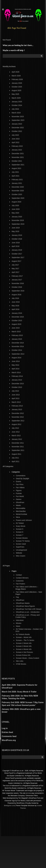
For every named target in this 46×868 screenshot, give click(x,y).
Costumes (20, 581)
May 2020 (15, 213)
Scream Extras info (23, 655)
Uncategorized (21, 550)
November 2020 (18, 191)
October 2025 (17, 87)
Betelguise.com (9, 806)
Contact (19, 575)
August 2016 (16, 295)
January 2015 (17, 339)
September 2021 (18, 165)
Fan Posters (21, 584)
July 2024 (15, 109)
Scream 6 (20, 532)
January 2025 (17, 102)
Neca (18, 517)
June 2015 (16, 328)
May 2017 (15, 269)
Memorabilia (21, 508)
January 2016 (17, 313)
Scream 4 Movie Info (24, 649)
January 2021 (17, 183)
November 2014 (18, 346)
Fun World (20, 496)
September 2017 (18, 257)
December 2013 (18, 384)
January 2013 (17, 409)
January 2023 (17, 124)
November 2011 (18, 447)
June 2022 (16, 139)
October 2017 (17, 254)
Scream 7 (20, 535)
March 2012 (16, 436)
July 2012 (15, 428)
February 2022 (17, 146)
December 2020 (18, 187)
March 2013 (16, 402)
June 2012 (16, 432)
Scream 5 (20, 529)
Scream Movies (22, 538)
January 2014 (17, 380)
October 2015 (17, 321)
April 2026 (16, 72)
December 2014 (18, 343)
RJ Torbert (20, 523)
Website (19, 553)
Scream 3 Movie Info (24, 646)
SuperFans (20, 547)
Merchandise (21, 511)
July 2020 (15, 205)
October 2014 (17, 350)
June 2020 (16, 209)
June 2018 (16, 243)
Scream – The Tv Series (25, 640)
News (18, 626)
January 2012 (17, 439)
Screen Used (21, 544)
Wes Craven (21, 556)
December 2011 (18, 443)
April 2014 (16, 369)
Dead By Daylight (23, 479)
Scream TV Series (23, 541)
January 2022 (17, 150)
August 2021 (16, 168)
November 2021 (18, 157)
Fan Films (20, 484)
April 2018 (16, 246)
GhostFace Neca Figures (25, 606)
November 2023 (18, 117)
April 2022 (16, 142)
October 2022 (17, 131)
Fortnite (19, 493)
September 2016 (18, 291)
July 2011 (15, 458)
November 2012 (18, 417)
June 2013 (16, 395)
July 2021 (15, 172)
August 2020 (16, 202)
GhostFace (20, 502)
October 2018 (17, 239)
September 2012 (18, 421)
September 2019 (18, 224)
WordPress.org (9, 740)
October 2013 (17, 387)
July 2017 (15, 265)
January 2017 (17, 280)
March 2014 (16, 372)
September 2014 (18, 354)
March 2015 (16, 332)
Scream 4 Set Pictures (24, 652)
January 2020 (17, 217)
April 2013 (16, 398)
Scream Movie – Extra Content (28, 658)
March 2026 (16, 76)
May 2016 (15, 306)
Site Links (20, 661)
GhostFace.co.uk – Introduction (28, 612)
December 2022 (18, 128)
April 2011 (16, 461)
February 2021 (17, 180)
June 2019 (16, 228)
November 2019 (18, 220)
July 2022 (15, 135)
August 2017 (16, 261)
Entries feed (7, 732)
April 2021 (16, 176)
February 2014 (17, 376)
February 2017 (17, 276)
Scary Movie (21, 526)
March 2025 (16, 98)
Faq (17, 597)
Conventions (21, 476)
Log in (5, 728)
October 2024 (17, 105)
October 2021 (17, 161)
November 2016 (18, 283)
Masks (18, 505)
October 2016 (17, 287)
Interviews (20, 620)
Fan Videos (20, 488)
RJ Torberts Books (23, 634)
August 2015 (16, 324)
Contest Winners (22, 578)
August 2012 (16, 424)
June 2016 (16, 302)
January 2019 (17, 235)
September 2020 (18, 198)
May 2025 (15, 94)
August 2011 (16, 454)
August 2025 (16, 90)
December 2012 (18, 413)
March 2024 (16, 113)
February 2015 (17, 335)
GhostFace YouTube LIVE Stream (29, 609)
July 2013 (15, 391)
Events (19, 481)
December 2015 (18, 317)
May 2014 (15, 365)
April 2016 (16, 309)
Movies (19, 623)
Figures (19, 490)
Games (19, 499)
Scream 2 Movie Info (24, 643)
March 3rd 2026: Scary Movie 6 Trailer (19, 692)
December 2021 (18, 153)
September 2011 (18, 450)
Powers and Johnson (24, 520)
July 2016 (15, 298)
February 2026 (17, 79)
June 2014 (16, 361)
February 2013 (17, 406)
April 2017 (16, 272)
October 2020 (17, 194)
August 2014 (16, 358)
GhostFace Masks (23, 603)
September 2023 (18, 120)
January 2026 (17, 83)
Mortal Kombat (21, 514)
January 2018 (17, 250)
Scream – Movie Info (24, 637)
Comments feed (9, 736)
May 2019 (15, 231)
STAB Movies (21, 664)
